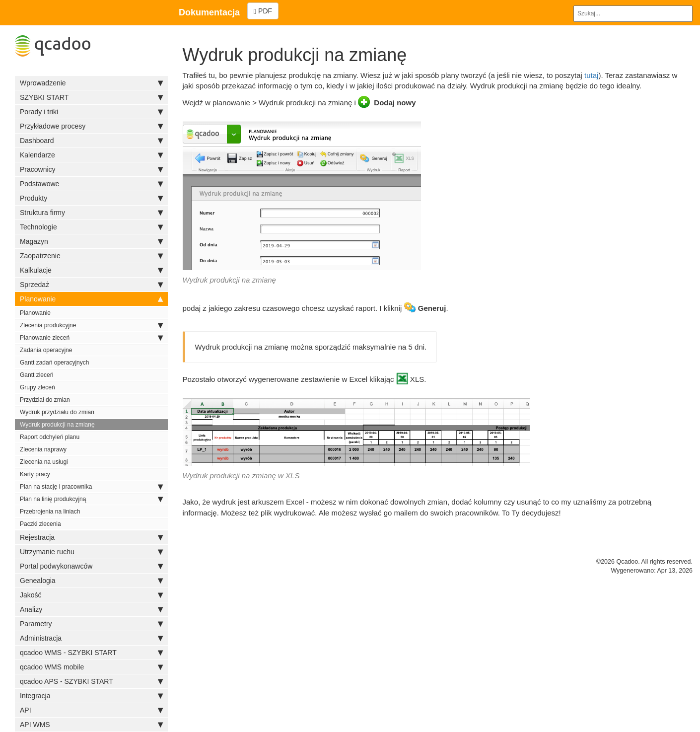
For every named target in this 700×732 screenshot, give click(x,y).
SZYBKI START (91, 97)
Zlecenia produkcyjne (91, 325)
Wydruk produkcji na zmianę (57, 425)
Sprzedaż (91, 285)
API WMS (91, 725)
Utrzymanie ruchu (91, 552)
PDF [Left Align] (263, 11)
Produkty (91, 198)
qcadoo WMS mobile (91, 667)
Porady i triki (91, 112)
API (91, 710)
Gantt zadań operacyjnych (54, 363)
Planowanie (91, 299)
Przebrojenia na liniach (50, 512)
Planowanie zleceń (91, 338)
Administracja (91, 638)
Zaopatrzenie (91, 256)
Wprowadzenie (91, 83)
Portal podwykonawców (91, 566)
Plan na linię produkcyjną (91, 499)
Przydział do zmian (45, 400)
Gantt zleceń (36, 375)
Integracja (91, 696)
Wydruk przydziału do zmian (57, 412)
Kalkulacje (91, 270)
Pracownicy (91, 169)
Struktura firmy (91, 213)
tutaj (591, 75)
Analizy (91, 609)
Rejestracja (91, 537)
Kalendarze (91, 155)
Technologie (91, 227)
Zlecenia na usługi (44, 462)
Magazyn (91, 241)
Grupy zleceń (37, 387)
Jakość (91, 595)
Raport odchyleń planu (50, 437)
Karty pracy (35, 474)
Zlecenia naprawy (43, 449)
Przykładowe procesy (91, 126)
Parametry (91, 624)
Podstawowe (91, 184)
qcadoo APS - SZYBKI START (91, 681)
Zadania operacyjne (46, 350)
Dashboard (91, 141)
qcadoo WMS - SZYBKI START (91, 653)
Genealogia (91, 581)
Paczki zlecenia (40, 524)
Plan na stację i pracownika (91, 487)
